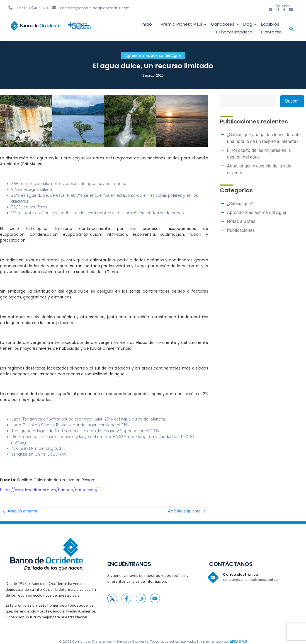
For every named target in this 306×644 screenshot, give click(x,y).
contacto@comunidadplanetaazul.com (95, 8)
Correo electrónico (241, 574)
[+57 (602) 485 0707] (10, 8)
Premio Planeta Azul (182, 24)
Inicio (147, 24)
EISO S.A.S (238, 641)
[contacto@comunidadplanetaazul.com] (54, 8)
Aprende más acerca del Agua (257, 212)
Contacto (271, 32)
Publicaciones (241, 230)
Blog (249, 24)
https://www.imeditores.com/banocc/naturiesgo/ (49, 490)
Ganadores (224, 24)
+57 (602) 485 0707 (33, 8)
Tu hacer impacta (234, 32)
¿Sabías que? (240, 204)
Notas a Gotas (241, 221)
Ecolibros (270, 24)
